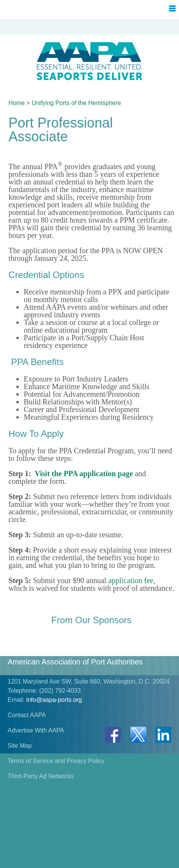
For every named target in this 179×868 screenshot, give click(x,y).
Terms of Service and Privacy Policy (56, 761)
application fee (131, 580)
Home (17, 103)
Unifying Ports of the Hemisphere (76, 103)
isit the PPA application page (86, 474)
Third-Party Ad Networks (41, 776)
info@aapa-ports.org (54, 700)
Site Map (20, 746)
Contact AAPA (27, 715)
